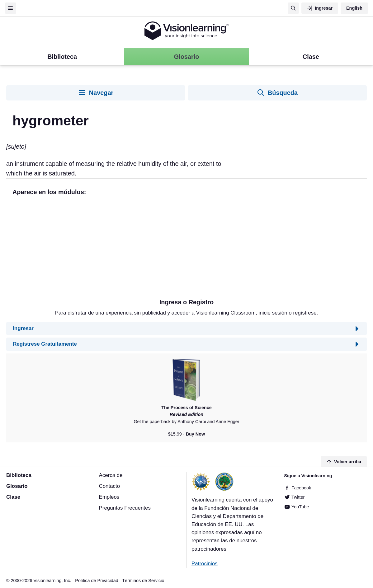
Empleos (109, 497)
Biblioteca (19, 475)
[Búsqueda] (293, 8)
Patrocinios (205, 564)
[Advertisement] (186, 249)
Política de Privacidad (97, 581)
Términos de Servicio (143, 581)
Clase (13, 497)
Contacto (110, 486)
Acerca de (111, 475)
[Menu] (11, 8)
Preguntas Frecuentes (125, 508)
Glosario (17, 486)
